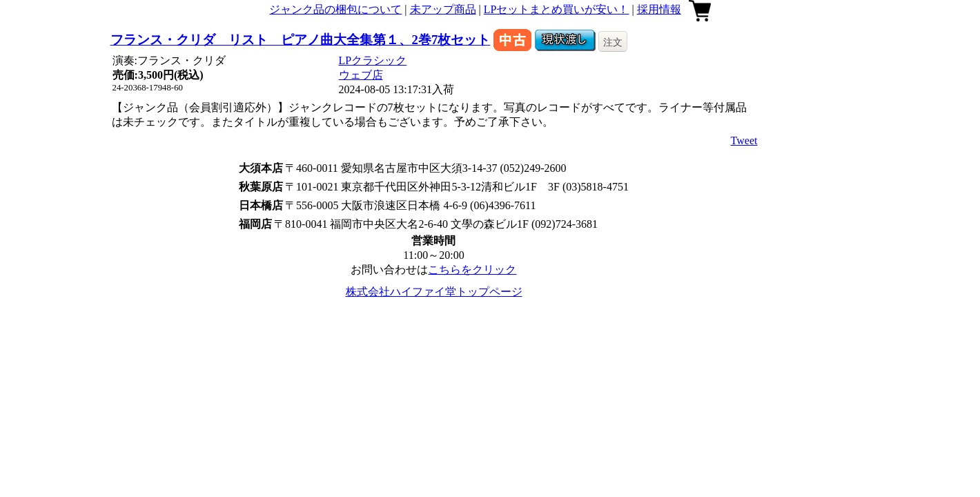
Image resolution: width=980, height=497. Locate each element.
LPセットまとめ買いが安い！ (557, 9)
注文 (613, 42)
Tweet (744, 140)
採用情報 (659, 9)
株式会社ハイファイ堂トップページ (434, 292)
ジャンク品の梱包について (335, 9)
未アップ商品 (443, 9)
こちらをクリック (472, 270)
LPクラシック (373, 60)
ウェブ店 (361, 75)
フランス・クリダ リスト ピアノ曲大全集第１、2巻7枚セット (301, 40)
